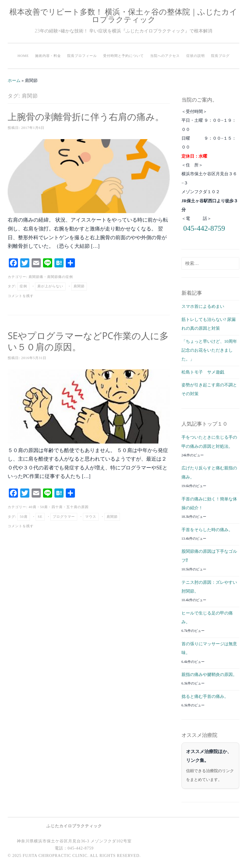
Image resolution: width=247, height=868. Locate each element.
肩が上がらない (50, 286)
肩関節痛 (36, 277)
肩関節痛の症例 (60, 277)
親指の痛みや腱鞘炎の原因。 (209, 675)
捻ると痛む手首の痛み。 (205, 696)
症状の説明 (196, 56)
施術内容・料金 (48, 56)
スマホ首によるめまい (203, 306)
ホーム (14, 81)
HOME (23, 56)
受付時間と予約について (124, 56)
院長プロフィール (82, 56)
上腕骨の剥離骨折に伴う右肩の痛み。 (86, 117)
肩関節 (79, 286)
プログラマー (64, 517)
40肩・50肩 (38, 507)
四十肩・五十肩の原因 (70, 507)
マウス (91, 517)
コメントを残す (21, 296)
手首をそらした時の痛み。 (207, 530)
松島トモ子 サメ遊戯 (203, 372)
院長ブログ (220, 56)
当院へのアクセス (165, 56)
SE (40, 517)
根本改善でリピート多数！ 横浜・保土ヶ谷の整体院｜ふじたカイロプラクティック (123, 15)
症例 (23, 286)
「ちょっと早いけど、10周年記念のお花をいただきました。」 (209, 350)
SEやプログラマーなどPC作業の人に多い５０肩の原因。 (88, 341)
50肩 (24, 517)
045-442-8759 (204, 228)
